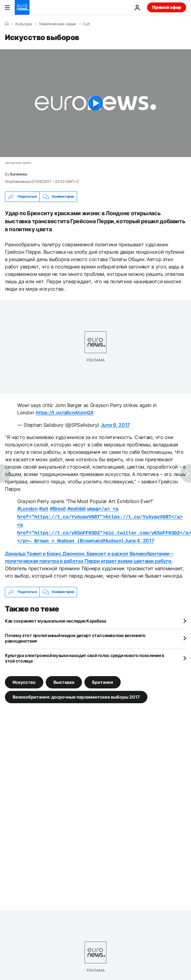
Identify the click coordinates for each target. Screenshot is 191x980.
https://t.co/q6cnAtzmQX (65, 413)
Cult (86, 24)
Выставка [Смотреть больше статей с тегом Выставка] (64, 679)
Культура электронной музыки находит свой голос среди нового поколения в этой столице (85, 655)
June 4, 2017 (139, 538)
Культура (24, 24)
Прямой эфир (167, 7)
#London (27, 509)
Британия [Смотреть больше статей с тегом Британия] (103, 679)
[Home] (7, 24)
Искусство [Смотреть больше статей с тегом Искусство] (24, 679)
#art (44, 509)
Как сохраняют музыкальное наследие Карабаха (56, 618)
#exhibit (76, 509)
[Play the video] (95, 103)
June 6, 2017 (115, 425)
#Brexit (58, 509)
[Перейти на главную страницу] (22, 7)
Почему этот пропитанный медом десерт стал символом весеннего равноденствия (75, 635)
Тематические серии (57, 24)
